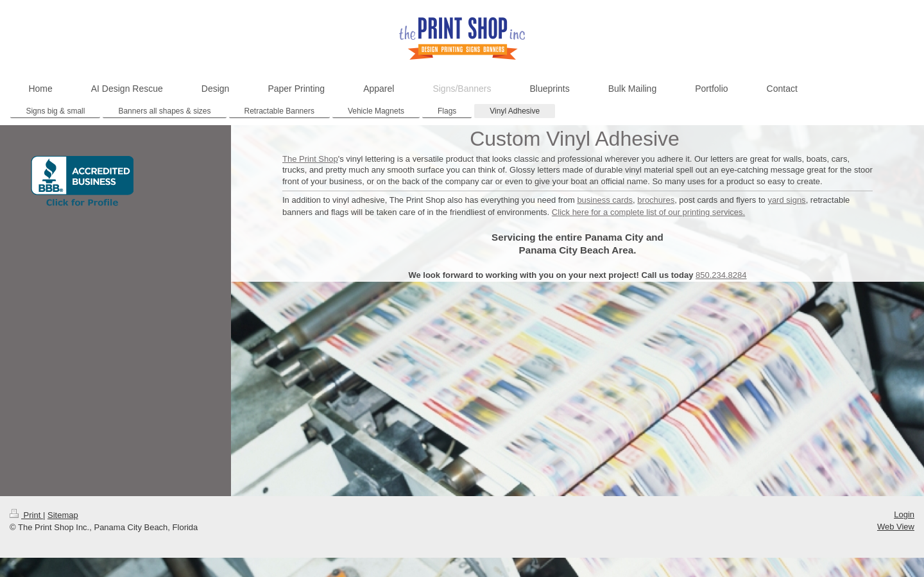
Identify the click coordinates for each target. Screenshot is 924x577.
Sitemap (63, 515)
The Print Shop (310, 159)
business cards (605, 200)
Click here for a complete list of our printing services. (648, 212)
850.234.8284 (721, 275)
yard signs (786, 200)
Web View (896, 527)
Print (26, 515)
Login (904, 514)
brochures (656, 200)
